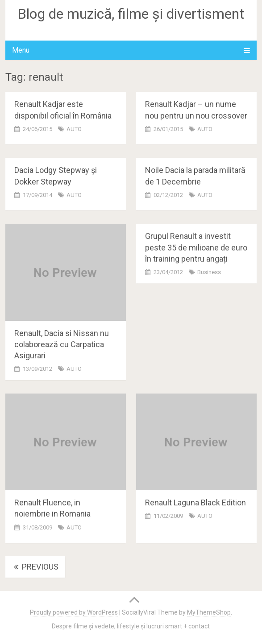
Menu (21, 50)
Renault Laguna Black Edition (195, 502)
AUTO (74, 129)
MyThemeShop (209, 612)
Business (209, 272)
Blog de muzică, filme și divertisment (131, 14)
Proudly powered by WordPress (74, 612)
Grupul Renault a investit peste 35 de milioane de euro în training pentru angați (196, 247)
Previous (35, 567)
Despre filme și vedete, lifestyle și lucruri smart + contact (131, 626)
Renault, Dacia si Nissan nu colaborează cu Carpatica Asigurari (62, 344)
